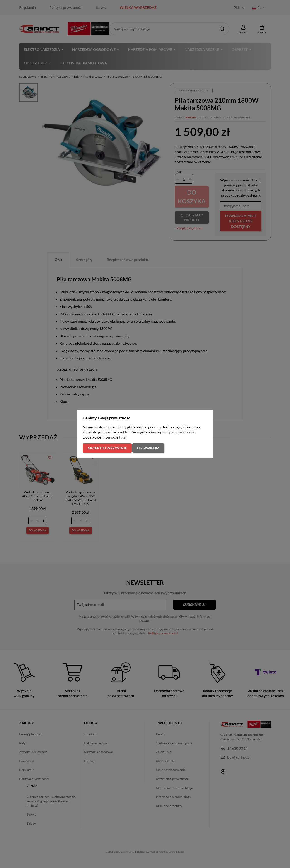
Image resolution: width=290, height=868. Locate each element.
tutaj (123, 437)
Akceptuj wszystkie (107, 448)
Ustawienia (148, 448)
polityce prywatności (178, 432)
